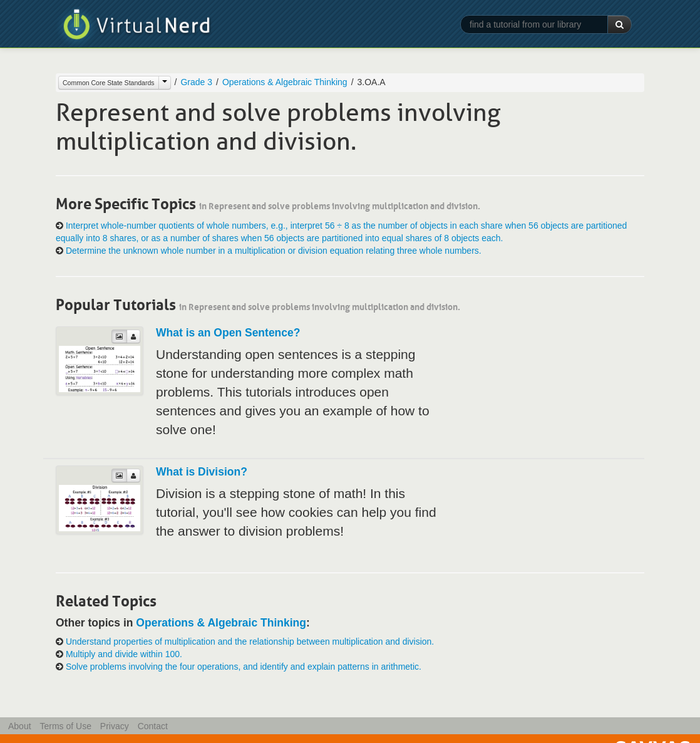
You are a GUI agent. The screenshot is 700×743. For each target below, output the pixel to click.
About (20, 726)
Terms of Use (65, 726)
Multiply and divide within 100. (124, 654)
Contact (153, 726)
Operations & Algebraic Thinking (285, 82)
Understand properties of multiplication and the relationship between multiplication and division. (250, 642)
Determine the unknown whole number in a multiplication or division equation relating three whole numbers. (274, 251)
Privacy (115, 726)
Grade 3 (196, 82)
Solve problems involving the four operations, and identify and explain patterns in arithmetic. (244, 667)
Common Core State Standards (109, 83)
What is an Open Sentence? (228, 333)
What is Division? (202, 472)
